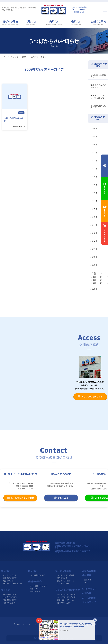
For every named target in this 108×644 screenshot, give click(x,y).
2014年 (94, 225)
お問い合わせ (80, 12)
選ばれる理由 (89, 571)
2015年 (94, 217)
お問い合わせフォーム (66, 600)
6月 (94, 280)
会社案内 (87, 580)
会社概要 (87, 575)
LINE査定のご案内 (10, 597)
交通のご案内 (35, 592)
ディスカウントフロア (39, 586)
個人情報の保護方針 (65, 603)
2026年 (94, 128)
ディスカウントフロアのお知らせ (98, 97)
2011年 (94, 249)
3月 (94, 283)
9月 (94, 277)
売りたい (6, 590)
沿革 (86, 583)
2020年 (94, 177)
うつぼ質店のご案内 (38, 575)
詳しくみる (61, 498)
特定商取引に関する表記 (12, 584)
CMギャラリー (89, 589)
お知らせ (14, 57)
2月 (101, 283)
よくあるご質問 (63, 584)
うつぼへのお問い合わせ (67, 590)
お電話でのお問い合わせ (66, 594)
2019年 (94, 185)
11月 (102, 273)
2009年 (25, 57)
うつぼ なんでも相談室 (66, 575)
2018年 (94, 193)
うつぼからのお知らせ (98, 76)
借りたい (33, 571)
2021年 (94, 169)
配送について (8, 581)
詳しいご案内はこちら (90, 397)
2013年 (94, 233)
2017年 (94, 201)
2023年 (94, 152)
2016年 (94, 209)
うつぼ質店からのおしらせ (98, 107)
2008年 (94, 289)
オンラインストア (10, 575)
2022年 (94, 161)
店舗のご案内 (35, 581)
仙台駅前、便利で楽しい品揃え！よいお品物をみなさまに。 (19, 9)
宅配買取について (10, 600)
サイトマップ (89, 602)
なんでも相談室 (63, 571)
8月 (101, 277)
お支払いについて (10, 578)
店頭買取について (10, 594)
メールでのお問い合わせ (20, 498)
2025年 (94, 136)
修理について (62, 578)
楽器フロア (34, 589)
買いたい (6, 571)
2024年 (94, 144)
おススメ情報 (89, 598)
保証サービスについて (66, 581)
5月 (101, 280)
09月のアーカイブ (39, 57)
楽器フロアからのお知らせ (98, 86)
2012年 (94, 241)
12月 (95, 273)
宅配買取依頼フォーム (12, 603)
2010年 (94, 257)
